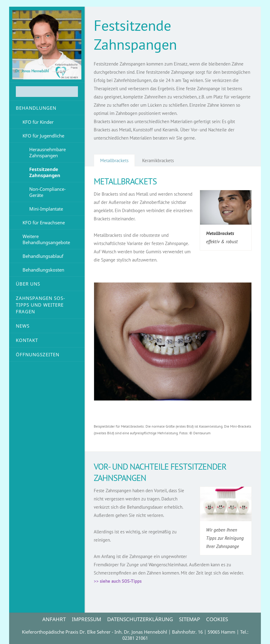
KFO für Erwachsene (44, 222)
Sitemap (189, 619)
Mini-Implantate (46, 209)
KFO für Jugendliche (43, 136)
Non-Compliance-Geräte (47, 192)
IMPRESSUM (86, 619)
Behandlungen (36, 108)
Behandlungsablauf (43, 256)
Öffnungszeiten (38, 354)
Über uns (28, 284)
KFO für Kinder (38, 122)
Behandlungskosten (43, 270)
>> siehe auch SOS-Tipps (118, 581)
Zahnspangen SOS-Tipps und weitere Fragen (40, 305)
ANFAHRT (54, 619)
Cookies (217, 619)
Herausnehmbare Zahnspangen (47, 152)
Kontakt (27, 340)
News (23, 326)
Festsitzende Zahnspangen (45, 172)
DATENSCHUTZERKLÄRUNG (140, 619)
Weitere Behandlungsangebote (46, 239)
